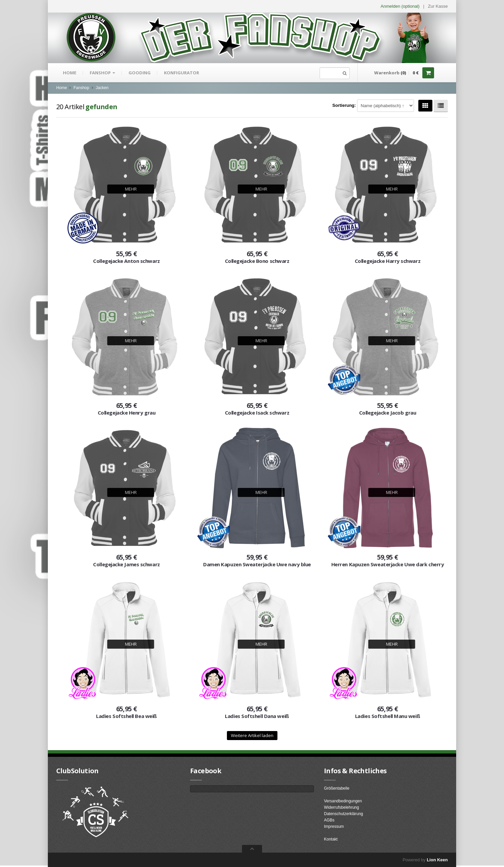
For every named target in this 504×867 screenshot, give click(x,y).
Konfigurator (182, 73)
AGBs (329, 820)
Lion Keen (437, 860)
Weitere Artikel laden (252, 735)
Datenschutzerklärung (344, 814)
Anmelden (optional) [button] (400, 6)
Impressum (334, 826)
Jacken (102, 88)
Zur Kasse (438, 6)
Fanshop (102, 73)
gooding (140, 73)
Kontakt (331, 839)
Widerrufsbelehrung (342, 807)
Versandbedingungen (343, 801)
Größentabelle (337, 788)
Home (70, 73)
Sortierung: (344, 105)
